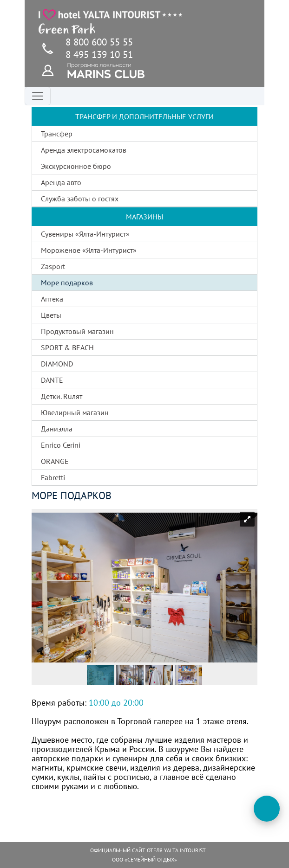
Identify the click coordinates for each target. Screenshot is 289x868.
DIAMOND (57, 364)
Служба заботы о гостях (80, 199)
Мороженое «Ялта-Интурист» (89, 250)
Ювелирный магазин (75, 412)
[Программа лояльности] (53, 70)
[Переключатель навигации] (38, 96)
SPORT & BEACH (67, 347)
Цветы (51, 315)
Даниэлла (57, 429)
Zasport (53, 266)
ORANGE (55, 461)
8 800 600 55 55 (99, 42)
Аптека (52, 299)
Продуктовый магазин (77, 331)
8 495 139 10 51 (99, 55)
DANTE (52, 380)
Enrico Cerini (61, 445)
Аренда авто (61, 182)
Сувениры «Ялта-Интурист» (85, 234)
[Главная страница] (111, 21)
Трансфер (57, 134)
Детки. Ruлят (62, 396)
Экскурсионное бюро (76, 166)
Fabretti (53, 477)
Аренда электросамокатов (84, 150)
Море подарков (67, 283)
